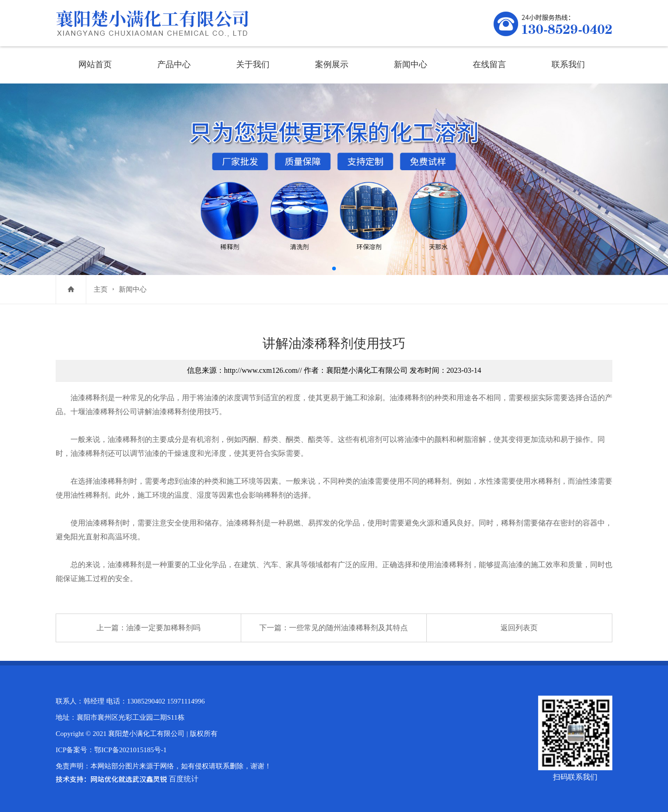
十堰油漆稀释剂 (96, 412)
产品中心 (174, 64)
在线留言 (489, 64)
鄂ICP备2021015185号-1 (130, 750)
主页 (101, 289)
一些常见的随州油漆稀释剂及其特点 (348, 628)
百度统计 (184, 779)
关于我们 (253, 64)
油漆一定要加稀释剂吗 (163, 628)
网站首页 (95, 64)
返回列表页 (519, 628)
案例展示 (332, 64)
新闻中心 (411, 64)
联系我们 (568, 64)
